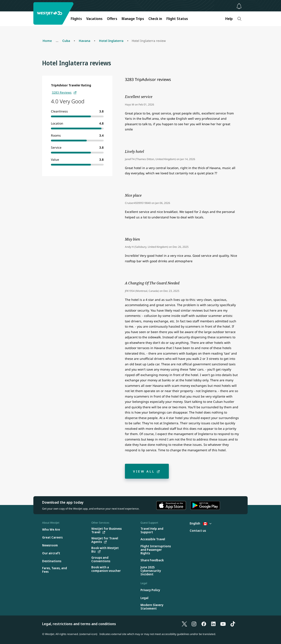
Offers (112, 19)
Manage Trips (133, 19)
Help (229, 19)
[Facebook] (204, 624)
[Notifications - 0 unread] (239, 6)
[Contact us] (198, 531)
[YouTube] (223, 624)
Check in (155, 19)
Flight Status (177, 19)
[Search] (239, 19)
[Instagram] (194, 624)
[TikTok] (233, 624)
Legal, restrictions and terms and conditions (79, 624)
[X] (184, 624)
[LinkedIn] (213, 624)
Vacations (94, 19)
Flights (76, 19)
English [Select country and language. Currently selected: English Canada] (201, 523)
